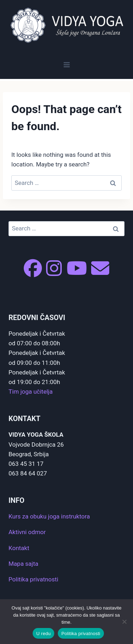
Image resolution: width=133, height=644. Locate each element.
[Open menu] (66, 65)
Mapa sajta (23, 564)
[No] (124, 622)
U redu (43, 634)
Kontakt (19, 548)
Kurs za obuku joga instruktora (49, 516)
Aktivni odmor (27, 532)
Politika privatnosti (33, 579)
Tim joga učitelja (31, 392)
